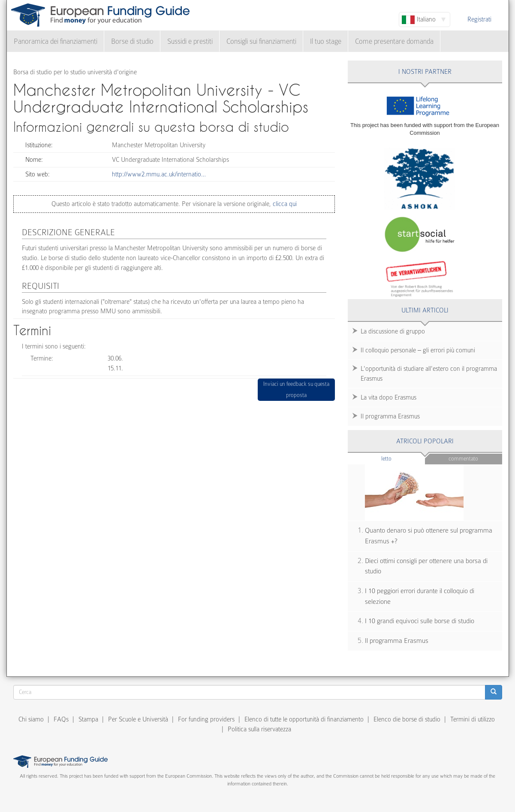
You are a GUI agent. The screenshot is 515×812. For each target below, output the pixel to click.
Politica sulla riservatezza (259, 729)
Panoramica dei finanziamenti (56, 41)
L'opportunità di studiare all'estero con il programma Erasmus (429, 374)
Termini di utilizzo (473, 719)
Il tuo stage (326, 41)
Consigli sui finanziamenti (261, 41)
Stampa (88, 719)
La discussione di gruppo (393, 331)
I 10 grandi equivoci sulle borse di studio (420, 621)
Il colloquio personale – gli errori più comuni (418, 350)
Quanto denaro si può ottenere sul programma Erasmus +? (429, 536)
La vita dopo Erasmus (389, 397)
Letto (403, 458)
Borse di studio (132, 41)
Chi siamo (31, 719)
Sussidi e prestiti (190, 41)
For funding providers (206, 719)
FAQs (61, 719)
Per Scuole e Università (138, 719)
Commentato (463, 459)
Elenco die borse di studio (407, 719)
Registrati (479, 19)
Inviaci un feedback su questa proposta (296, 389)
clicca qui (284, 204)
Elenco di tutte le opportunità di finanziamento (304, 719)
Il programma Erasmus (390, 416)
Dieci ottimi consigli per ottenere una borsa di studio (426, 566)
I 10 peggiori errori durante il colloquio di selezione (420, 596)
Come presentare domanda (394, 41)
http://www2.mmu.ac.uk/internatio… (159, 174)
